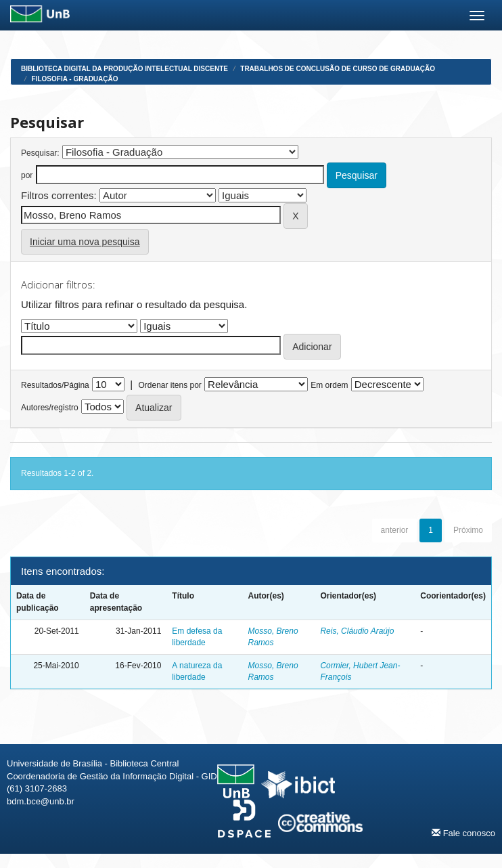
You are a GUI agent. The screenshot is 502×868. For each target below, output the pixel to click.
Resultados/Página (55, 385)
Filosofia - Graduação (75, 79)
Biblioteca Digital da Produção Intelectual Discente (124, 69)
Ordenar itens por (169, 385)
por (27, 175)
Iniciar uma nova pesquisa (85, 242)
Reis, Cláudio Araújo (357, 631)
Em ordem (329, 385)
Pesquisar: (40, 153)
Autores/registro (50, 408)
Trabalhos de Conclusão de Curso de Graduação (338, 69)
